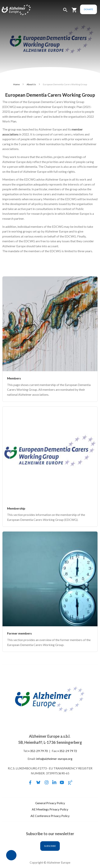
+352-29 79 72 (67, 751)
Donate (89, 9)
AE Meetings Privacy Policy (50, 809)
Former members (19, 633)
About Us (31, 84)
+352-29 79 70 (38, 751)
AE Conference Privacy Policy (50, 816)
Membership (16, 508)
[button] (65, 12)
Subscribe (50, 846)
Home (16, 84)
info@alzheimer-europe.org (54, 759)
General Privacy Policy (50, 803)
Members (14, 378)
